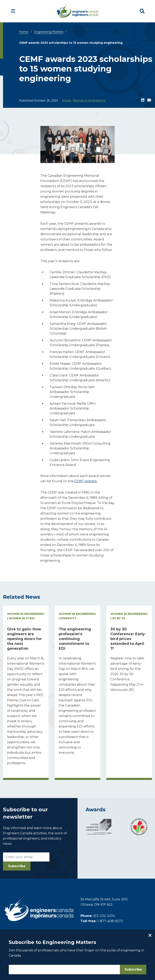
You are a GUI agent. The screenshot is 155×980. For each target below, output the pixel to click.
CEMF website (85, 481)
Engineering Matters (49, 32)
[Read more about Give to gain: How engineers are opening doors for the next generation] (26, 693)
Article (66, 100)
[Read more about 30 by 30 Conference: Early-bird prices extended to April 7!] (129, 693)
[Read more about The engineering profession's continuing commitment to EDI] (77, 693)
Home (24, 32)
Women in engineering (89, 100)
